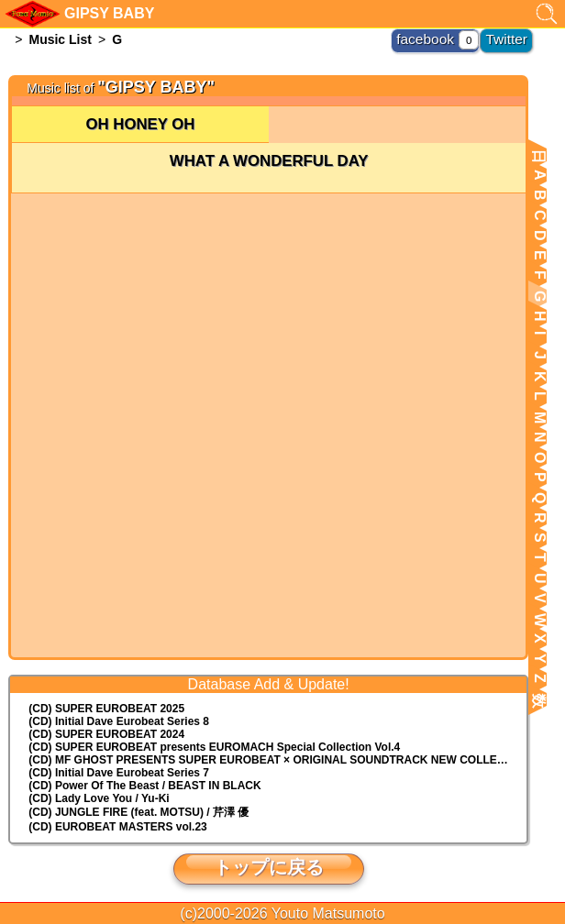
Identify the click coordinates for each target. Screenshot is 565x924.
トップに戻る (269, 867)
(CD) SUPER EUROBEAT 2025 (106, 709)
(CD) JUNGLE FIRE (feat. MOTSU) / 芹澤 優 (138, 812)
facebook (443, 37)
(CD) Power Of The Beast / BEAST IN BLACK (144, 786)
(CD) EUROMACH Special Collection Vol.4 (214, 747)
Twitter (511, 37)
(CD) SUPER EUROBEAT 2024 (106, 734)
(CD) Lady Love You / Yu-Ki (99, 798)
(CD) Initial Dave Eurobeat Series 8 (119, 721)
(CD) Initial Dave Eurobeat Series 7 (119, 773)
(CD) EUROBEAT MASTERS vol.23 (117, 827)
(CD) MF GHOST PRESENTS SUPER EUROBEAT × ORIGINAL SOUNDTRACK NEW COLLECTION (277, 760)
